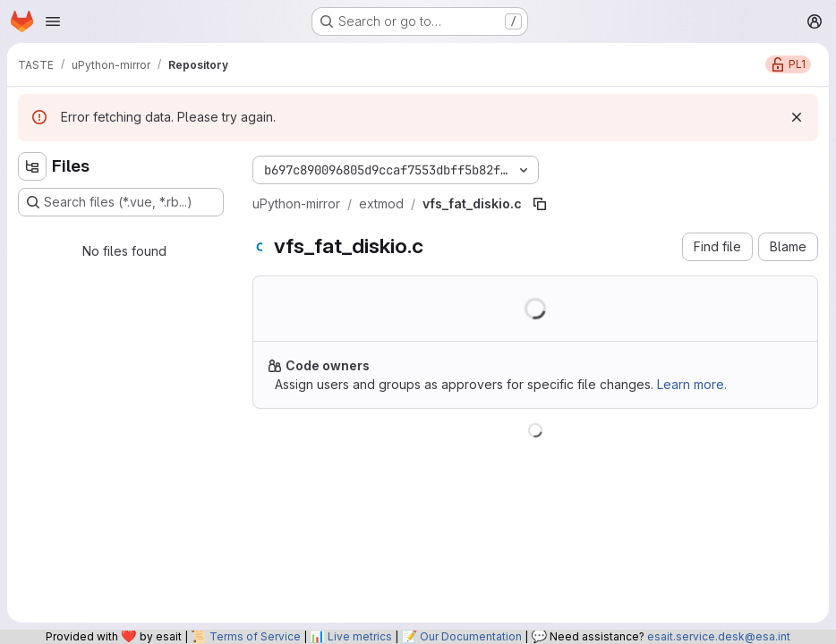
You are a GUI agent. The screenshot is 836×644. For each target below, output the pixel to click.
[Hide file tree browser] (32, 166)
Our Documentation (471, 636)
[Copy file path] (540, 204)
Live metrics (360, 636)
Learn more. (692, 384)
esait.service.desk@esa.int (719, 636)
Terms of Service (255, 636)
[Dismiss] (797, 117)
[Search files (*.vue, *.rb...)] (121, 202)
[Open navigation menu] (53, 21)
